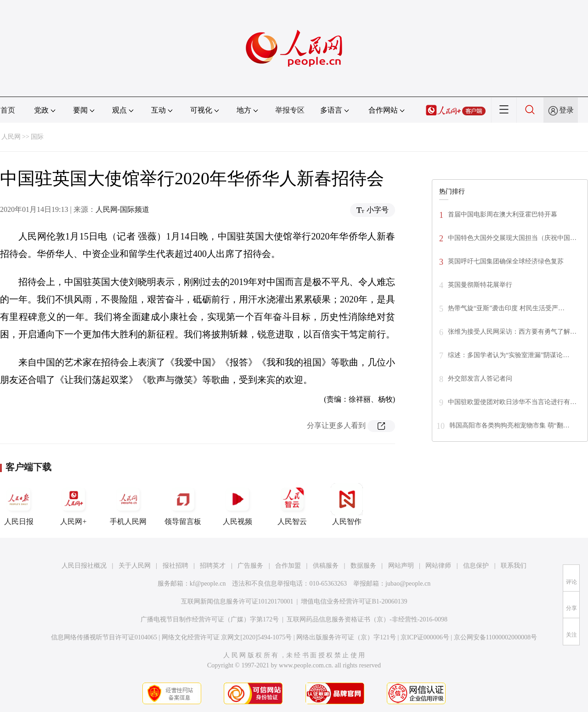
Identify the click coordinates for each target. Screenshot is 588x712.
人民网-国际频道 (122, 209)
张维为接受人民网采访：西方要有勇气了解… (512, 332)
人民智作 (347, 504)
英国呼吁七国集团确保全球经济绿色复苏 (506, 261)
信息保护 (476, 566)
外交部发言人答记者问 (480, 379)
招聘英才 (213, 566)
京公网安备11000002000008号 (495, 637)
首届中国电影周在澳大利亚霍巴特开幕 (503, 214)
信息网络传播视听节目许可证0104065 (104, 637)
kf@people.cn (208, 584)
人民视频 (237, 504)
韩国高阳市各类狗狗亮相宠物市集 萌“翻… (509, 425)
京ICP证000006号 (425, 637)
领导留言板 (183, 504)
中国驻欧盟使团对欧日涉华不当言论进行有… (512, 402)
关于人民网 (135, 566)
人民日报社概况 (84, 566)
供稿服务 (326, 566)
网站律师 (438, 566)
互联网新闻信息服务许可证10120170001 (237, 601)
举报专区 (290, 110)
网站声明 (401, 566)
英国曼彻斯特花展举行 (480, 285)
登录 (566, 110)
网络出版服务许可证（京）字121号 (346, 637)
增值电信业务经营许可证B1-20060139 (354, 601)
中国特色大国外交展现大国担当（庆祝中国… (512, 238)
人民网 (11, 137)
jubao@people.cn (408, 584)
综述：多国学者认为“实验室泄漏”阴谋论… (509, 355)
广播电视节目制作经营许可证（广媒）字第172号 (210, 619)
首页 (8, 110)
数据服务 (363, 566)
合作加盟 (288, 566)
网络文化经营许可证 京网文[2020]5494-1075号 (227, 637)
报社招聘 (175, 566)
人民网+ (73, 504)
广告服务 (250, 566)
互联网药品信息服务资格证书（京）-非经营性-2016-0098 (367, 619)
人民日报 (19, 504)
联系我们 (514, 566)
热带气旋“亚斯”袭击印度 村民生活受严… (506, 308)
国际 (37, 137)
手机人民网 (128, 504)
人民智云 (292, 504)
